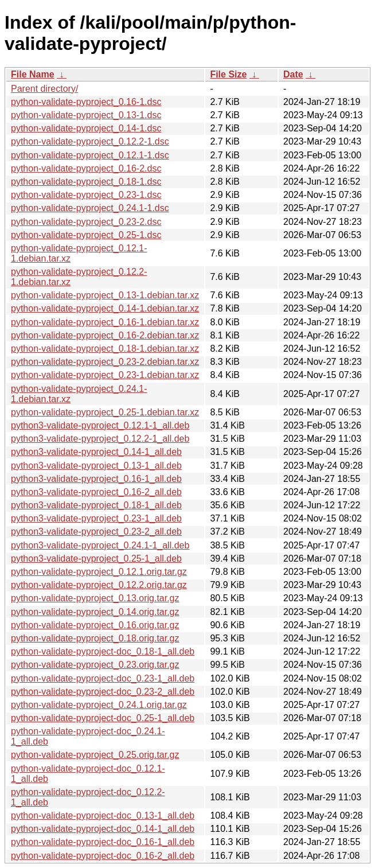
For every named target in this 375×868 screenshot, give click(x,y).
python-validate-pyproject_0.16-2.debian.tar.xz (105, 335)
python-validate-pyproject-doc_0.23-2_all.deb (103, 692)
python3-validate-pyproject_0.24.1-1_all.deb (100, 545)
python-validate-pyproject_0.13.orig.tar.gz (95, 598)
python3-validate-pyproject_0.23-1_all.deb (96, 518)
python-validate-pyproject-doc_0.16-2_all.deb (103, 856)
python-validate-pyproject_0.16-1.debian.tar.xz (105, 322)
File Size (228, 74)
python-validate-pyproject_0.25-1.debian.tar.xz (105, 412)
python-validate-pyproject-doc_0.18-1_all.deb (103, 651)
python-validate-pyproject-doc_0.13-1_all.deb (103, 816)
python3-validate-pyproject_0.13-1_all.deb (96, 466)
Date (293, 74)
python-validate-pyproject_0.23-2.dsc (86, 222)
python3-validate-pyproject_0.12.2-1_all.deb (100, 439)
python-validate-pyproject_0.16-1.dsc (86, 102)
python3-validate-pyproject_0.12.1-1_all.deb (100, 425)
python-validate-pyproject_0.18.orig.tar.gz (95, 638)
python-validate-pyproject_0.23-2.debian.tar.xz (105, 362)
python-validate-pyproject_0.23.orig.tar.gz (95, 665)
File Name (33, 74)
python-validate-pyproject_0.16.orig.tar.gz (95, 625)
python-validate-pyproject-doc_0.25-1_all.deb (103, 718)
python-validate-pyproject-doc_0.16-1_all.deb (103, 842)
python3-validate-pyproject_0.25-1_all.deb (96, 558)
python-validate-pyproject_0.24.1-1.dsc (90, 208)
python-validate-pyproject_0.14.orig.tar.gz (95, 612)
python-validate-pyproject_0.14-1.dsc (86, 128)
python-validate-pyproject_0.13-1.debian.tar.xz (105, 295)
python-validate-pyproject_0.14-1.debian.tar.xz (105, 308)
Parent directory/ (44, 89)
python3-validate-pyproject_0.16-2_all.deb (96, 492)
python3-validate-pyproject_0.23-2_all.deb (96, 532)
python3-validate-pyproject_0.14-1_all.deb (96, 452)
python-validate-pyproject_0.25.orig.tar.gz (95, 755)
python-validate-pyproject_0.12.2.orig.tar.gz (99, 585)
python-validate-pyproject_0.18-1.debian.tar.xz (105, 349)
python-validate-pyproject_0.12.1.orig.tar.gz (99, 572)
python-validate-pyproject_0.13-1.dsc (86, 115)
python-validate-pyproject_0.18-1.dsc (86, 182)
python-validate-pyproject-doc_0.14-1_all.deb (103, 829)
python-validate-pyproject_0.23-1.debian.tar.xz (105, 375)
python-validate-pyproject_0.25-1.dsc (86, 235)
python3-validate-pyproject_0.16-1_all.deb (96, 479)
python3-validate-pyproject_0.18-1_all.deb (96, 505)
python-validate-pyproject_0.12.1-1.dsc (90, 155)
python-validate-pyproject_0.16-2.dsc (86, 168)
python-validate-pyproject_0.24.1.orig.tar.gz (99, 705)
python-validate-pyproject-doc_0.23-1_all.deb (103, 678)
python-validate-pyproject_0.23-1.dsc (86, 195)
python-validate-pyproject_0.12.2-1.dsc (90, 141)
